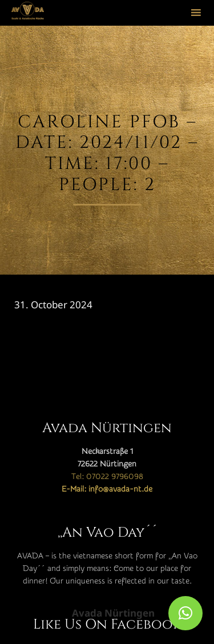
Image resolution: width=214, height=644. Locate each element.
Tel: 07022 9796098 (107, 477)
